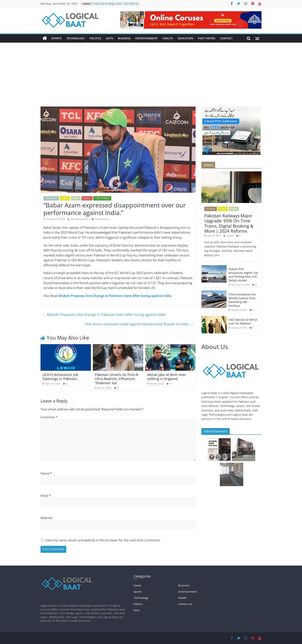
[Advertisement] (151, 72)
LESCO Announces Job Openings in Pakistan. (60, 377)
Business (124, 38)
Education (186, 38)
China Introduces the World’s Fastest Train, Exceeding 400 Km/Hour (242, 300)
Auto (110, 38)
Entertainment (147, 38)
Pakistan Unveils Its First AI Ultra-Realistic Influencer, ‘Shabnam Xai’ (117, 379)
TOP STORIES (102, 198)
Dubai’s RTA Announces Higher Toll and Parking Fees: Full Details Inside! (243, 275)
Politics (95, 38)
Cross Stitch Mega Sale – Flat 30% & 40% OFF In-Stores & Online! (115, 6)
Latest (65, 198)
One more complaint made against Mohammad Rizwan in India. (139, 324)
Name (46, 473)
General (211, 209)
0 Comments (100, 219)
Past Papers (207, 38)
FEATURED (51, 198)
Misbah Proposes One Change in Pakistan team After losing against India (115, 296)
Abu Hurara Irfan (80, 219)
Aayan (230, 236)
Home (137, 585)
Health (168, 38)
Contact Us (185, 604)
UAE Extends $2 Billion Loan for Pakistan (243, 322)
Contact (226, 38)
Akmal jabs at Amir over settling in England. (167, 377)
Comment (49, 417)
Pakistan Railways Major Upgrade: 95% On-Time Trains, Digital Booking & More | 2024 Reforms (229, 223)
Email (46, 496)
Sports (57, 38)
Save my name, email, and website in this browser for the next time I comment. (103, 540)
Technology (75, 38)
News (76, 198)
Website (46, 518)
